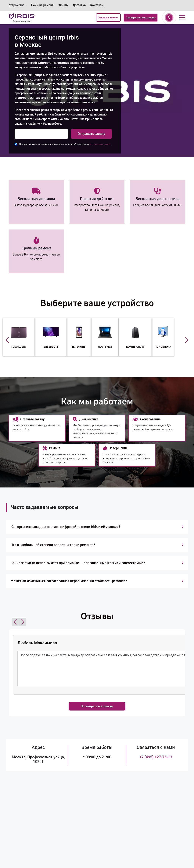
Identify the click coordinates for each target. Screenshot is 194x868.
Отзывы (63, 5)
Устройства (17, 5)
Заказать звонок (108, 18)
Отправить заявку (91, 134)
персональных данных (100, 144)
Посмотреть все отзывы (97, 706)
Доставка (79, 5)
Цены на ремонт (42, 5)
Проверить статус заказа (141, 18)
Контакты (97, 5)
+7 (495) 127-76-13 (156, 757)
